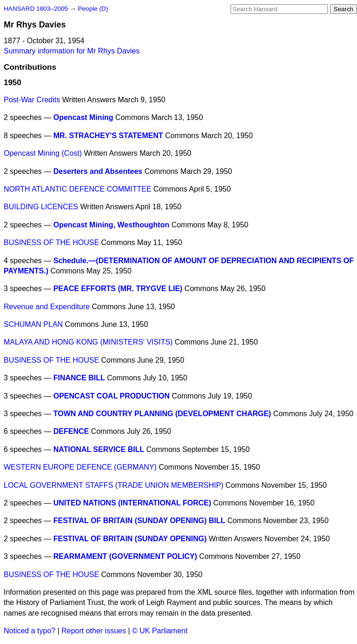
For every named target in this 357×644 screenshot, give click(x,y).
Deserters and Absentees (98, 171)
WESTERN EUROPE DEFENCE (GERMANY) (80, 467)
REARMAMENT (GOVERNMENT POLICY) (125, 556)
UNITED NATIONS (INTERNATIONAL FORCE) (132, 503)
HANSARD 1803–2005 (36, 9)
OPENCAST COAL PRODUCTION (112, 396)
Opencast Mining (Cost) (43, 153)
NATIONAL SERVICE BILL (99, 449)
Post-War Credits (32, 100)
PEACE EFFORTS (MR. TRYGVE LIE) (118, 289)
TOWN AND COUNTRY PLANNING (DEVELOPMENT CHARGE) (162, 414)
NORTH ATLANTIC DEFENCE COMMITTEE (78, 189)
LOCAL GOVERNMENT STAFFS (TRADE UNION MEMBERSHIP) (114, 485)
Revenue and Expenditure (47, 307)
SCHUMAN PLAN (33, 324)
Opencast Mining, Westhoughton (111, 225)
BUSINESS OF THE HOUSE (51, 242)
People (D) (93, 9)
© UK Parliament (160, 631)
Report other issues (94, 631)
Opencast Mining (83, 117)
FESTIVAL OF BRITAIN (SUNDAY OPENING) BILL (139, 521)
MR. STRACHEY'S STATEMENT (108, 136)
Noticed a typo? (30, 631)
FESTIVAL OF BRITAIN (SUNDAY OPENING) (130, 539)
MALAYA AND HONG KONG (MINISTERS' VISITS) (88, 342)
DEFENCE (71, 431)
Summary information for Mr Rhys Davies (72, 51)
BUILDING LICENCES (41, 207)
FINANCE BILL (79, 378)
